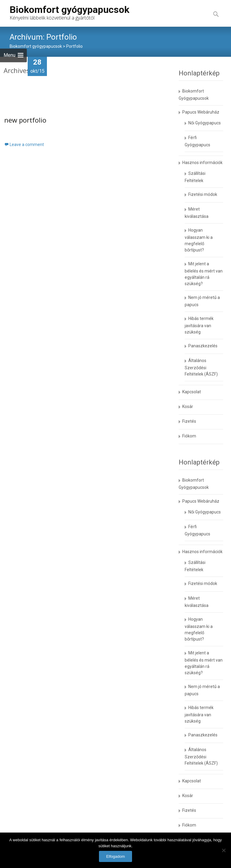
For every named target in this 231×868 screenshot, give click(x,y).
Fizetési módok (203, 194)
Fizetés (189, 421)
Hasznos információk (202, 163)
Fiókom (189, 436)
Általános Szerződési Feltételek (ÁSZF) (201, 367)
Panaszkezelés (203, 346)
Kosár (188, 407)
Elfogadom (115, 856)
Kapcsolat (192, 392)
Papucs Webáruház (201, 112)
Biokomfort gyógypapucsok (36, 46)
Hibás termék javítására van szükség (199, 325)
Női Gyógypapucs (205, 123)
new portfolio (25, 120)
